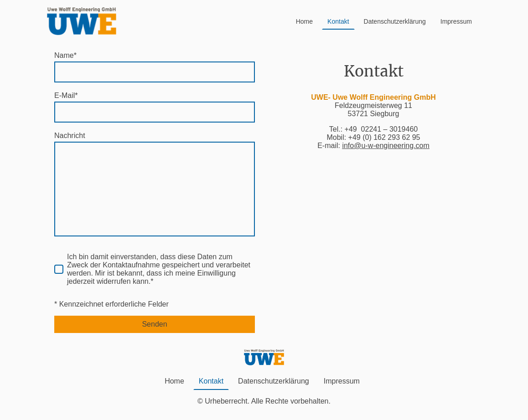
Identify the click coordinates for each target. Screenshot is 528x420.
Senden (154, 324)
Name (65, 55)
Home (304, 21)
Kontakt (338, 21)
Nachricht (70, 136)
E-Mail (66, 95)
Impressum (456, 21)
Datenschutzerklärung (395, 21)
